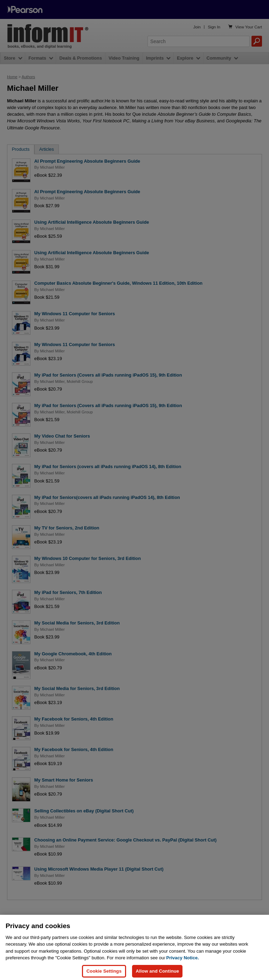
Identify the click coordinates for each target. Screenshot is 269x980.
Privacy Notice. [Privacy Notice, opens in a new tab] (183, 963)
